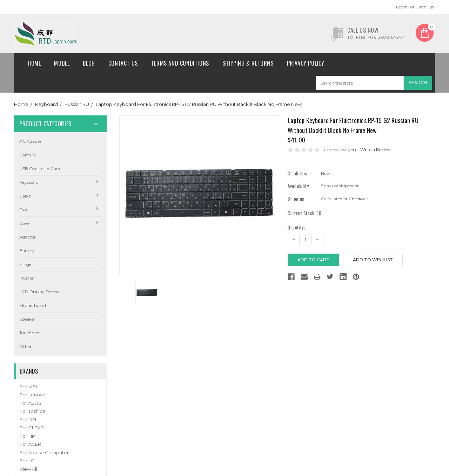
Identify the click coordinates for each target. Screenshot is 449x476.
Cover (25, 223)
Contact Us (123, 63)
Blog (89, 63)
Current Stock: (304, 213)
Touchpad (29, 333)
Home (34, 63)
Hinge (25, 264)
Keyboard (46, 104)
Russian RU (77, 104)
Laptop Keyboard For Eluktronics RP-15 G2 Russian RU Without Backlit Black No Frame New (199, 104)
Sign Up (425, 7)
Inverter (27, 278)
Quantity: (296, 227)
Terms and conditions (180, 63)
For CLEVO (32, 428)
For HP (27, 436)
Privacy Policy (306, 63)
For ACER (30, 444)
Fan (23, 210)
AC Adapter (31, 141)
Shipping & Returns (248, 63)
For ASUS (31, 403)
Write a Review (376, 150)
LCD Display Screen (39, 292)
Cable (25, 196)
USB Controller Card (40, 169)
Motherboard (33, 305)
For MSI (28, 387)
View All (28, 469)
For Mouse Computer (44, 452)
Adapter (28, 237)
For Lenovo (33, 395)
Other (25, 346)
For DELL (30, 420)
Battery (27, 251)
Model (62, 63)
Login (402, 7)
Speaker (27, 319)
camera (28, 155)
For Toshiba (33, 411)
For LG (27, 461)
